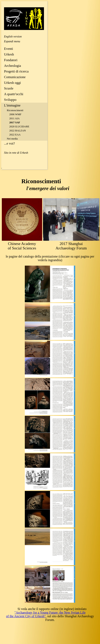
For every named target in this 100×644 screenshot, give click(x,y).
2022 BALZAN (18, 130)
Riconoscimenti (15, 110)
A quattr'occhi (14, 94)
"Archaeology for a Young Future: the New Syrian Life (50, 613)
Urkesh (9, 54)
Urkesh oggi (12, 83)
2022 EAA (15, 135)
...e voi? (9, 143)
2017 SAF (15, 122)
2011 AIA (14, 118)
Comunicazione (15, 77)
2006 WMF (15, 114)
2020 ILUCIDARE (19, 126)
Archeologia (12, 66)
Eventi (8, 49)
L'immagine (12, 105)
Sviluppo (10, 100)
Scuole (9, 88)
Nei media (12, 139)
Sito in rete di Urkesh (16, 153)
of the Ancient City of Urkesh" (26, 616)
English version (13, 37)
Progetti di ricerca (16, 71)
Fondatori (11, 60)
